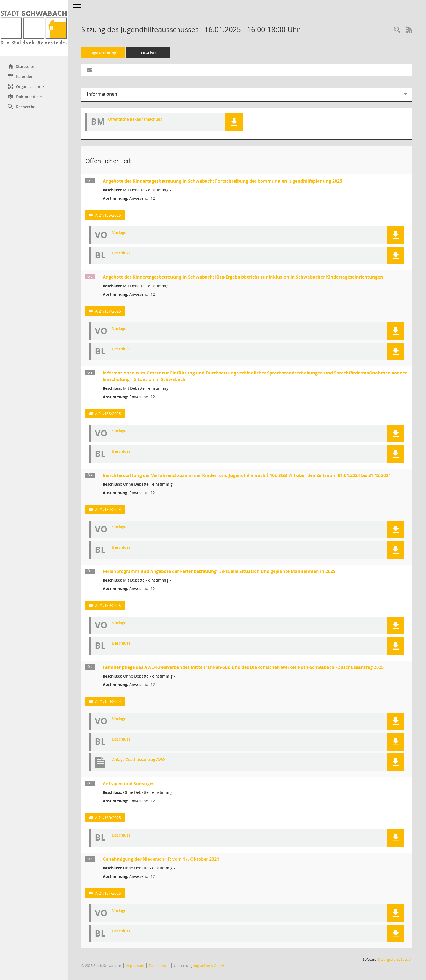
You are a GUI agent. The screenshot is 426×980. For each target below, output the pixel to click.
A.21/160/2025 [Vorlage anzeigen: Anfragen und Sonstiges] (108, 818)
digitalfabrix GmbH (209, 966)
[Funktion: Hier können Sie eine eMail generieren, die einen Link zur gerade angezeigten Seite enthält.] (90, 70)
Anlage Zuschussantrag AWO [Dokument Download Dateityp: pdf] (139, 760)
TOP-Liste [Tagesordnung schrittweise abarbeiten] (148, 53)
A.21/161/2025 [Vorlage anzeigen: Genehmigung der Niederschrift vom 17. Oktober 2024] (108, 893)
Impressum (135, 966)
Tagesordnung (103, 53)
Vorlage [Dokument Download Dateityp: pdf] (120, 233)
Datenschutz (159, 966)
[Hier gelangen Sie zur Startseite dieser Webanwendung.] (34, 28)
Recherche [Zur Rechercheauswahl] (22, 107)
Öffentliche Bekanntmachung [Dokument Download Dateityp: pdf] (136, 119)
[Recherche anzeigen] (397, 30)
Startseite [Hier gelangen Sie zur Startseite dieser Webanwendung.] (21, 66)
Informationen (102, 94)
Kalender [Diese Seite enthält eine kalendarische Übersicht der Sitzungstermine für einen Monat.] (21, 76)
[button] (34, 87)
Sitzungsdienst (395, 959)
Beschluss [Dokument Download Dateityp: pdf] (122, 253)
